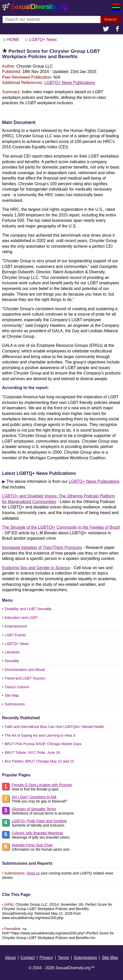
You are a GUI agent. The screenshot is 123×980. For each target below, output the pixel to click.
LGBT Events (15, 635)
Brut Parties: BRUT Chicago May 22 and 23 (39, 761)
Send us (33, 873)
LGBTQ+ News (17, 644)
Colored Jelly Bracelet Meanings (37, 833)
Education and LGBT (21, 618)
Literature (12, 652)
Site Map (12, 695)
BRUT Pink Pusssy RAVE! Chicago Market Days (43, 744)
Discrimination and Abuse (25, 670)
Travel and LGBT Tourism (25, 678)
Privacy (46, 958)
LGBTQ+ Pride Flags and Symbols (39, 821)
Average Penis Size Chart (32, 845)
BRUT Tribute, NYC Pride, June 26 (32, 753)
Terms (63, 958)
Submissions (15, 704)
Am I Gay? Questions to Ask (34, 797)
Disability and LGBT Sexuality (28, 609)
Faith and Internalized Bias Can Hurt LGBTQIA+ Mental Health (54, 727)
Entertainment (16, 626)
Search (110, 19)
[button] (106, 29)
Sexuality (12, 661)
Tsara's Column (17, 687)
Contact (27, 958)
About (10, 958)
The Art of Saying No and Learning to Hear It (40, 735)
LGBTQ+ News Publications (70, 83)
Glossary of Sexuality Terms (34, 809)
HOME (13, 40)
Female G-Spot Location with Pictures (42, 785)
